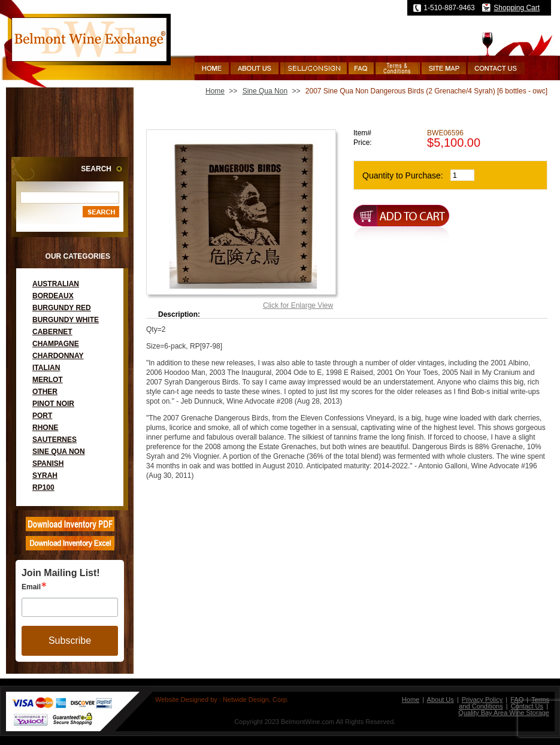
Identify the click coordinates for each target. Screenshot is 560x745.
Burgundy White (66, 320)
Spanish (48, 464)
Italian (46, 368)
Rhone (45, 428)
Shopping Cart (517, 8)
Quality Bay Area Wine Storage (504, 713)
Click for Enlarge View (298, 305)
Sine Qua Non (59, 452)
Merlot (48, 380)
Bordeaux (53, 296)
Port (42, 416)
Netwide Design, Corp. (256, 699)
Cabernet (52, 332)
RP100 (43, 487)
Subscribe (70, 640)
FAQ (517, 699)
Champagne (56, 344)
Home (215, 91)
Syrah (45, 476)
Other (45, 392)
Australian (56, 284)
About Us (441, 699)
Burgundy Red (62, 308)
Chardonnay (58, 356)
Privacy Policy (482, 699)
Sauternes (55, 440)
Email (31, 587)
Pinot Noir (53, 404)
